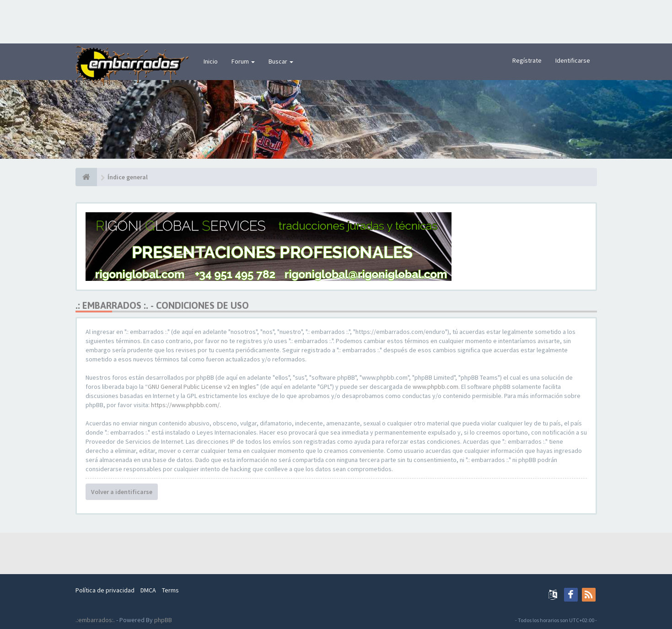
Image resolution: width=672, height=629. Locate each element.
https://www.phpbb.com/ (185, 405)
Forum (243, 61)
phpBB (163, 620)
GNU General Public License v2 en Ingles (202, 387)
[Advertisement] (336, 21)
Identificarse (573, 60)
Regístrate (527, 60)
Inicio (211, 61)
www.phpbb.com (435, 387)
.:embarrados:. (95, 620)
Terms (170, 590)
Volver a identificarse (122, 492)
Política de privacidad (105, 590)
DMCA (148, 590)
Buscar (281, 61)
